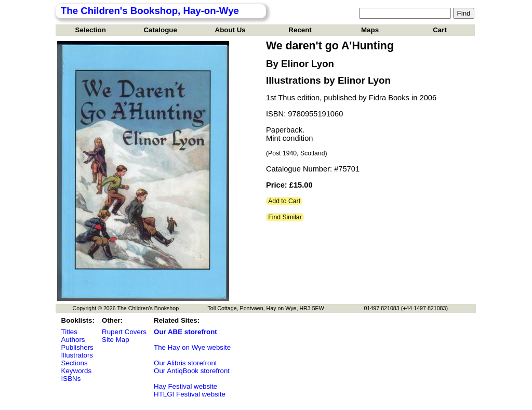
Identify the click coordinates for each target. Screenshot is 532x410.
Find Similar (285, 217)
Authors (73, 340)
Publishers (77, 347)
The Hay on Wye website (192, 347)
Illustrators (77, 355)
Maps (370, 30)
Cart (440, 30)
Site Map (116, 340)
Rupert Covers (124, 332)
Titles (69, 332)
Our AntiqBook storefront (192, 371)
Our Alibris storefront (185, 363)
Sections (75, 363)
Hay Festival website (185, 386)
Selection (91, 30)
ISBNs (71, 379)
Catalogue (160, 30)
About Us (230, 30)
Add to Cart (284, 201)
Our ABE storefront (185, 332)
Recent (300, 30)
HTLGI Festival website (190, 394)
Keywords (77, 371)
